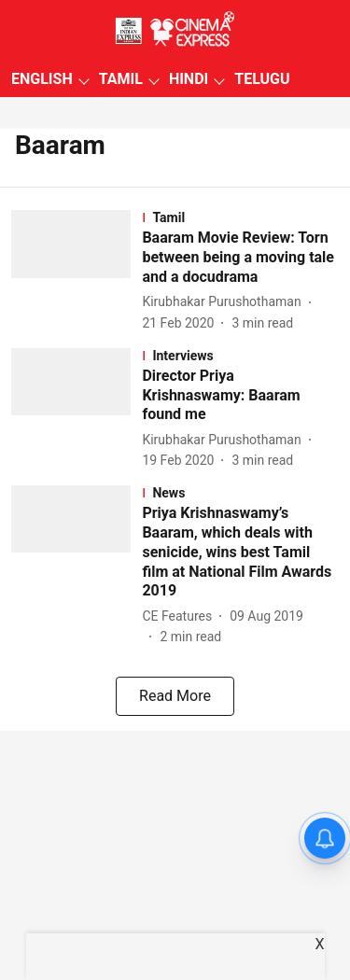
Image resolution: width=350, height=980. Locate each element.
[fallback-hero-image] (77, 271)
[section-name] (240, 217)
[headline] (240, 258)
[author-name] (225, 302)
